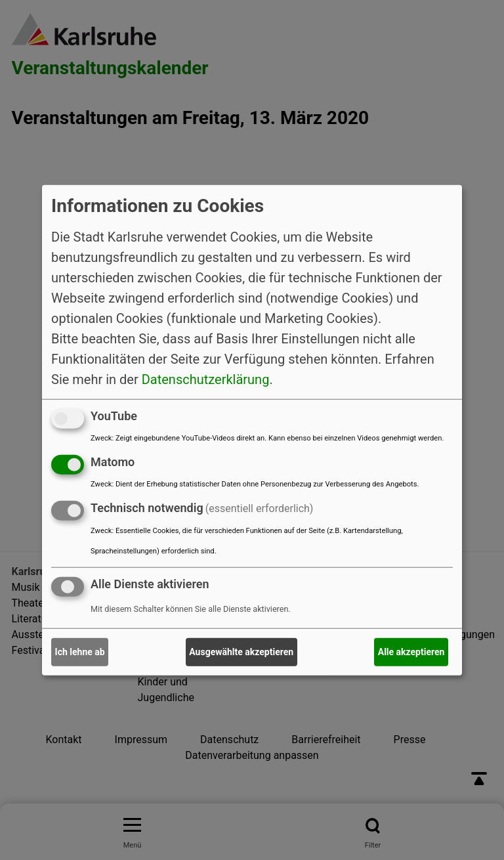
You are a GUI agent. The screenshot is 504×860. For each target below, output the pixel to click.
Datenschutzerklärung (206, 379)
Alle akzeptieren (411, 652)
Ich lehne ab (80, 652)
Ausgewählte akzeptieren (241, 652)
